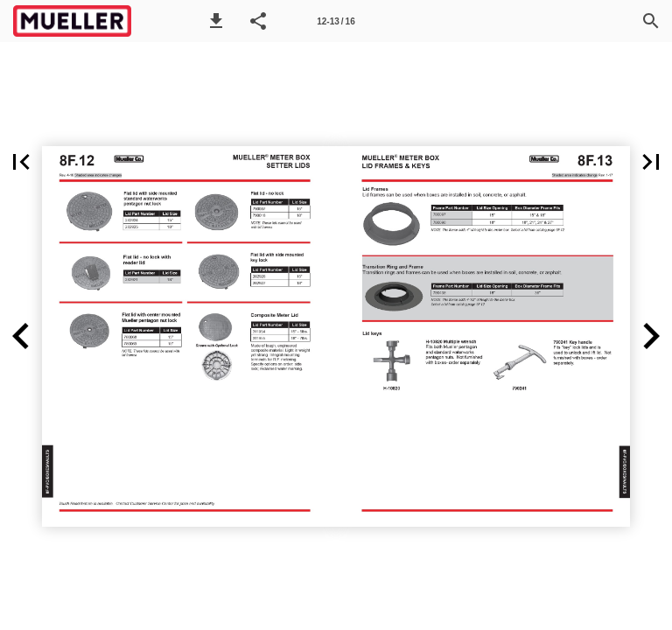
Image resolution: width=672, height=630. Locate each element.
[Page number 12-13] (336, 21)
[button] (216, 21)
